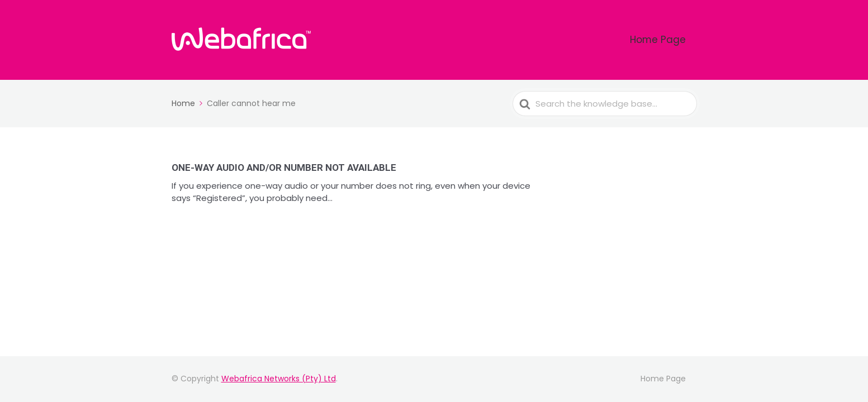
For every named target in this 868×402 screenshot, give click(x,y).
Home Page (668, 40)
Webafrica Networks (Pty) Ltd (279, 379)
